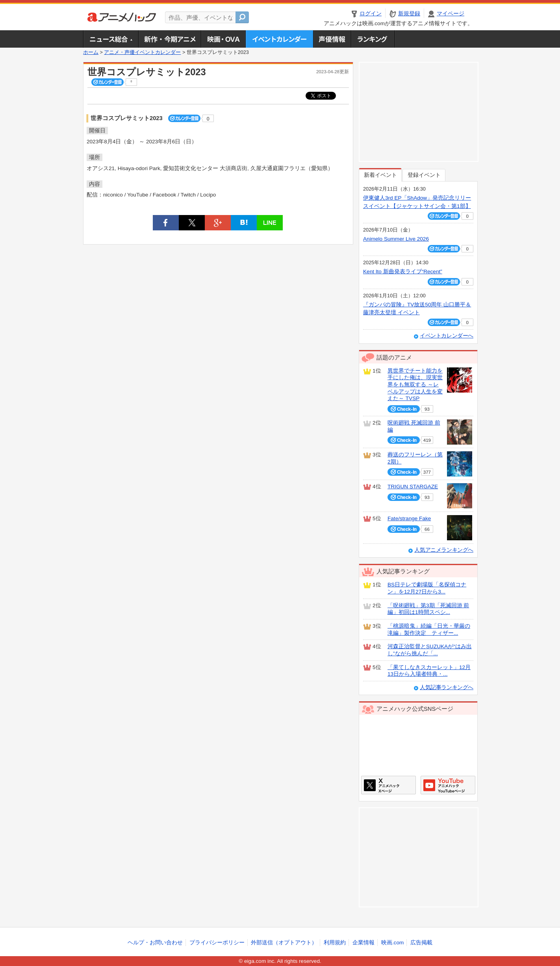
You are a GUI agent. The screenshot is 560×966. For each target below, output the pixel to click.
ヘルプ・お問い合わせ (155, 943)
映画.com (392, 943)
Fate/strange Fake (409, 518)
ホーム (91, 52)
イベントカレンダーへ (447, 336)
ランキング (373, 39)
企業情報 (363, 943)
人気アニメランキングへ (444, 550)
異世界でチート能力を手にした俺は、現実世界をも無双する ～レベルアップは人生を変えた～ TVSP (415, 385)
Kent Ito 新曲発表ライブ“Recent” (403, 272)
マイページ (451, 14)
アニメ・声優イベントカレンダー (279, 39)
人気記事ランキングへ (447, 687)
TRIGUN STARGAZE (413, 487)
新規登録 (409, 14)
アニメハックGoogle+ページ (448, 785)
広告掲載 (421, 943)
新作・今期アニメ (170, 39)
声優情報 (332, 39)
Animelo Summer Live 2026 (396, 239)
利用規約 (335, 943)
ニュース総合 (111, 39)
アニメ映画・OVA (223, 39)
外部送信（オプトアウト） (284, 943)
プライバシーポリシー (217, 943)
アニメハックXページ (388, 785)
